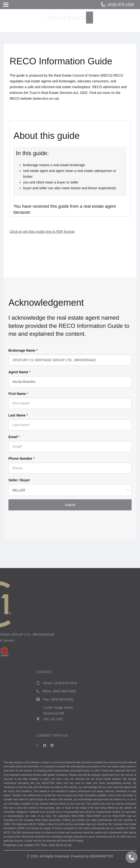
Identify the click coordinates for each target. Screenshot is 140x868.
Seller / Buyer (19, 480)
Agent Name (19, 372)
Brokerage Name (23, 350)
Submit (70, 505)
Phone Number (22, 458)
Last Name (18, 415)
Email (14, 437)
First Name (18, 394)
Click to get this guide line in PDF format (42, 232)
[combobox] (70, 490)
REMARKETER (101, 856)
